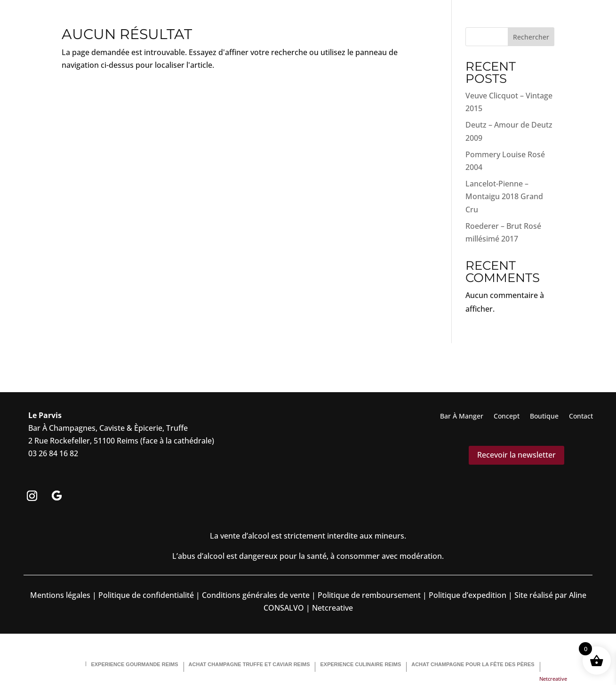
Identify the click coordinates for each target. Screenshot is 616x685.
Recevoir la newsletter (516, 455)
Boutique (544, 417)
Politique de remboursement (369, 595)
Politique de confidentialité (145, 595)
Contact (581, 417)
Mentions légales (60, 595)
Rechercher (531, 37)
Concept (507, 417)
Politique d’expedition (467, 595)
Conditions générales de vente (256, 595)
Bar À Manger (462, 417)
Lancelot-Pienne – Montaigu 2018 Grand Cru (504, 196)
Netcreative (553, 679)
